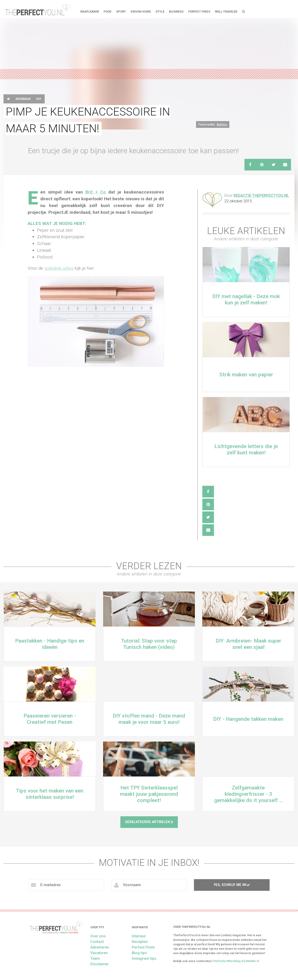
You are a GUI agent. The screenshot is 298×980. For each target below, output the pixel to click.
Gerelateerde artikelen (149, 822)
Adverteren (100, 947)
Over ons (98, 936)
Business (176, 12)
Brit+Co (222, 124)
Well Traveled (226, 12)
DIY (39, 99)
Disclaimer (100, 964)
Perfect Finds (199, 12)
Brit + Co (96, 192)
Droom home (141, 12)
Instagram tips (144, 958)
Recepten (140, 942)
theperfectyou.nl (37, 9)
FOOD (108, 12)
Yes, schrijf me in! (232, 885)
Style (160, 12)
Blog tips (139, 953)
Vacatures (99, 953)
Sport (121, 12)
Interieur (23, 99)
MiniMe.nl (252, 961)
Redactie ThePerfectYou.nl (261, 196)
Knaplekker (90, 12)
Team (95, 958)
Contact (97, 942)
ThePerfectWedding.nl (228, 961)
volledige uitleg (59, 268)
